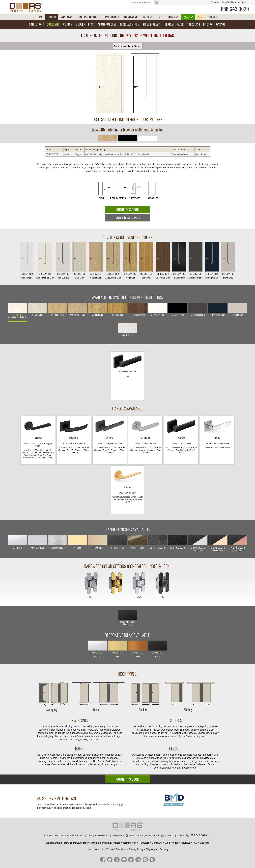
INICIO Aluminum (130, 24)
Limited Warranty (95, 849)
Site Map (205, 843)
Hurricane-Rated (173, 24)
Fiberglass (193, 24)
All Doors (137, 46)
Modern (80, 24)
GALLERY (148, 17)
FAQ (160, 17)
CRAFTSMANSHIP (88, 17)
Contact (242, 2)
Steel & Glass (151, 24)
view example (97, 653)
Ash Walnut (63, 261)
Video (175, 843)
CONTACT (213, 17)
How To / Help (229, 2)
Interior (208, 24)
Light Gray (228, 261)
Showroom (118, 836)
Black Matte (179, 261)
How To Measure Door (76, 843)
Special (188, 17)
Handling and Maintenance (106, 843)
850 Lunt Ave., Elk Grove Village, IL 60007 (152, 836)
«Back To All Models (128, 218)
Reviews (215, 2)
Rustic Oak (130, 261)
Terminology (129, 843)
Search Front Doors (143, 2)
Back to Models (122, 46)
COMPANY (173, 17)
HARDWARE (131, 17)
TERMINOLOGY (111, 17)
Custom (68, 24)
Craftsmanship (54, 843)
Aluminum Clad (107, 24)
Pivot (91, 24)
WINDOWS (67, 17)
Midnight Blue (212, 261)
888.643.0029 (235, 9)
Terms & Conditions (117, 849)
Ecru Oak (79, 261)
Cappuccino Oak (113, 261)
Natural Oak (96, 261)
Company (157, 843)
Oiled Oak (146, 261)
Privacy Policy (136, 849)
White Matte (27, 261)
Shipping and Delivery (157, 849)
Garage (221, 24)
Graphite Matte (196, 261)
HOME (39, 17)
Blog (167, 843)
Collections (36, 24)
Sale (200, 17)
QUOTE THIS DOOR (127, 210)
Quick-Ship (54, 24)
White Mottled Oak (45, 261)
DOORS (52, 17)
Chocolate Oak (163, 261)
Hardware (144, 843)
